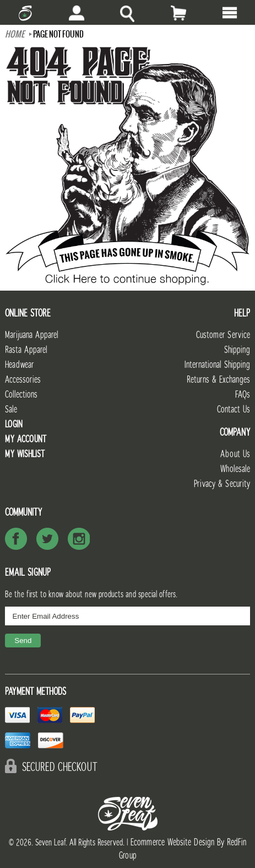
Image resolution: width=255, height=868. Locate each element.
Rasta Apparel (26, 350)
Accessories (23, 380)
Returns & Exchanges (218, 380)
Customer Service (223, 335)
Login (14, 424)
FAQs (243, 395)
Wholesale (235, 469)
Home (15, 34)
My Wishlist (25, 454)
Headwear (19, 365)
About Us (235, 454)
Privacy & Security (222, 484)
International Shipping (217, 365)
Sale (11, 409)
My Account (26, 439)
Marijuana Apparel (32, 335)
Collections (21, 395)
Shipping (237, 350)
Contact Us (234, 409)
